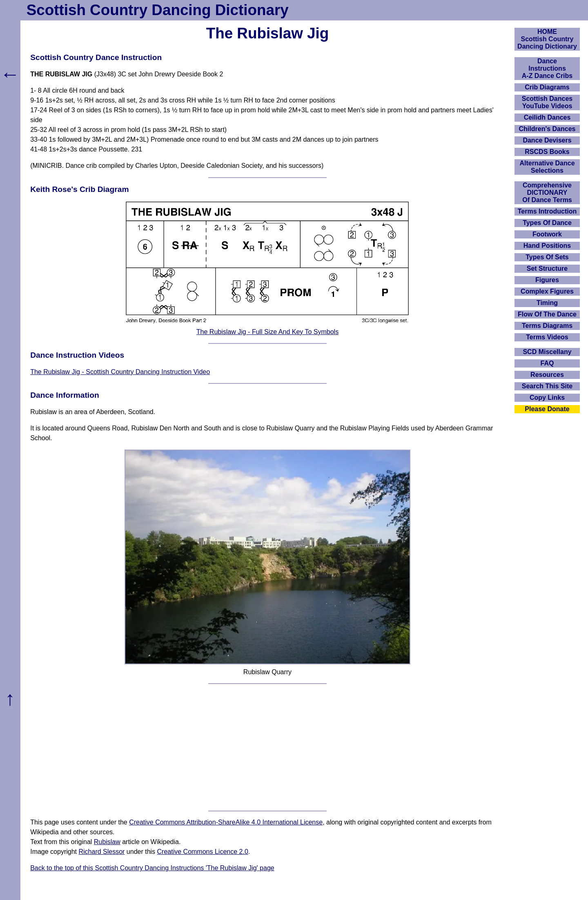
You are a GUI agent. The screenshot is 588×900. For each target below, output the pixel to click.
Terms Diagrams (547, 326)
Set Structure (547, 268)
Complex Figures (547, 291)
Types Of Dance (547, 223)
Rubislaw (107, 842)
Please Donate (547, 409)
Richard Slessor (101, 852)
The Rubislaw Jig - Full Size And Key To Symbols (267, 332)
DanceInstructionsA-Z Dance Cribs (547, 68)
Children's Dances (547, 129)
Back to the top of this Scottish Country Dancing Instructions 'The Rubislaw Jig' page (152, 868)
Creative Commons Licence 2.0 (203, 852)
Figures (547, 280)
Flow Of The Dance (547, 314)
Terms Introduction (547, 211)
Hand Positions (547, 246)
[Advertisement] (267, 747)
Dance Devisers (547, 140)
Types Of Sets (547, 257)
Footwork (547, 234)
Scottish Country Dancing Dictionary (158, 10)
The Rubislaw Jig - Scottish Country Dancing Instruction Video (120, 372)
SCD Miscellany (547, 352)
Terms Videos (547, 337)
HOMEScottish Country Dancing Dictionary (547, 39)
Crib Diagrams (547, 87)
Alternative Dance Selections (547, 167)
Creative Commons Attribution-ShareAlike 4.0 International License (226, 822)
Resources (547, 375)
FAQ (547, 363)
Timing (547, 303)
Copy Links (547, 398)
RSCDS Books (547, 152)
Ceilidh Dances (547, 117)
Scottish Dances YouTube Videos (547, 102)
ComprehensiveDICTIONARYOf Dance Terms (547, 193)
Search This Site (547, 386)
